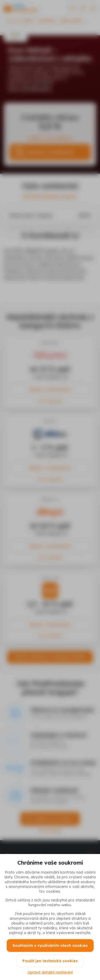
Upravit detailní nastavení (50, 972)
